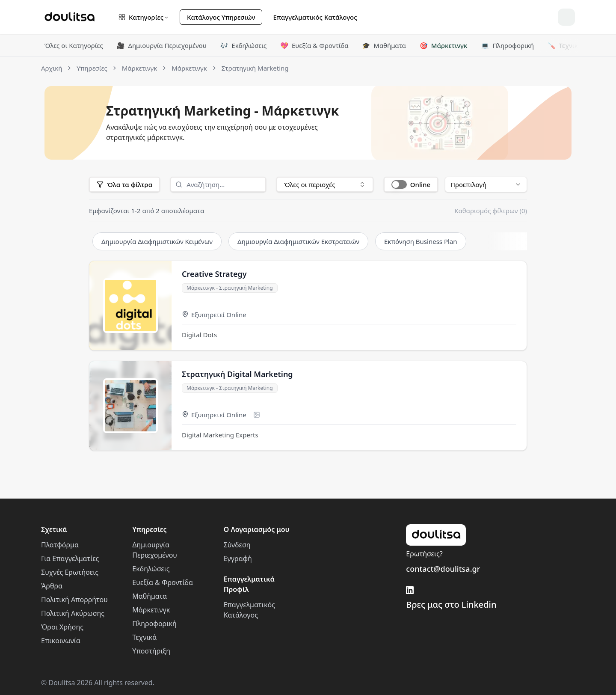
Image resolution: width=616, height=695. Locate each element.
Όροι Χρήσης (62, 627)
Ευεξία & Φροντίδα (314, 45)
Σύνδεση (237, 545)
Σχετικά (54, 529)
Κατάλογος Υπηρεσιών (221, 17)
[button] (411, 184)
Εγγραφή (238, 558)
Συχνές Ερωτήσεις (70, 572)
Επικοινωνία (61, 641)
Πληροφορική (507, 45)
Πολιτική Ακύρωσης (73, 613)
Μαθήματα (384, 45)
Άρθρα (52, 586)
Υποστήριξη (151, 651)
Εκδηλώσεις (244, 45)
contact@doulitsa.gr (443, 569)
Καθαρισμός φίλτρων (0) (491, 211)
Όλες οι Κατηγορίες (74, 45)
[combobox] (325, 184)
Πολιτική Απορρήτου (74, 600)
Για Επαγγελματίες (70, 558)
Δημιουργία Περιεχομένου (162, 45)
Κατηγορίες (144, 17)
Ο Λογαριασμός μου (257, 529)
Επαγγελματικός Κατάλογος (315, 17)
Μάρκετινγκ (443, 45)
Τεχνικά (565, 45)
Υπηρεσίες (149, 529)
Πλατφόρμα (60, 545)
